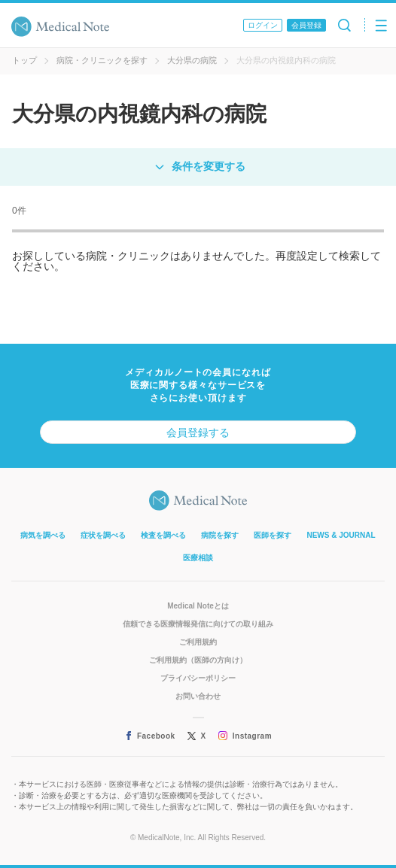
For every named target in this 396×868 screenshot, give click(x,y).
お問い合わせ (198, 696)
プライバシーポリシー (198, 678)
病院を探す (220, 535)
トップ (24, 60)
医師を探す (273, 535)
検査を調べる (163, 535)
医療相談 (198, 558)
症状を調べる (103, 535)
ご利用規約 (198, 642)
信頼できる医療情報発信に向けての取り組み (198, 624)
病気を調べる (43, 535)
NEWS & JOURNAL (341, 535)
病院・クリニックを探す (102, 60)
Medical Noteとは (198, 606)
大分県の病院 (192, 60)
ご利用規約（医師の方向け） (198, 660)
